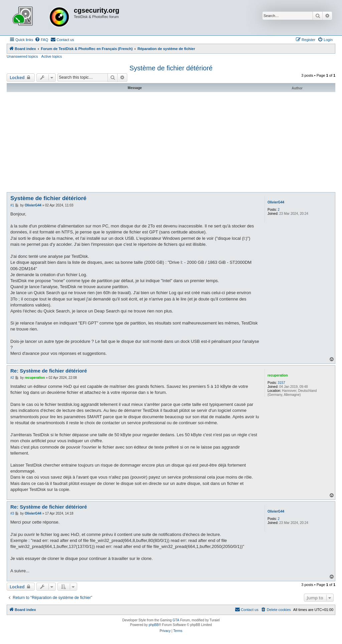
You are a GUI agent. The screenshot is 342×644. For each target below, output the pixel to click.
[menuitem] (41, 40)
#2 (12, 378)
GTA (176, 620)
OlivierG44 (276, 202)
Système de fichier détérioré (171, 68)
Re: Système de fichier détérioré (49, 371)
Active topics (52, 56)
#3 (12, 513)
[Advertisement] (171, 142)
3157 (282, 383)
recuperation (278, 375)
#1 (12, 205)
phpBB (154, 625)
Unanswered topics (22, 56)
